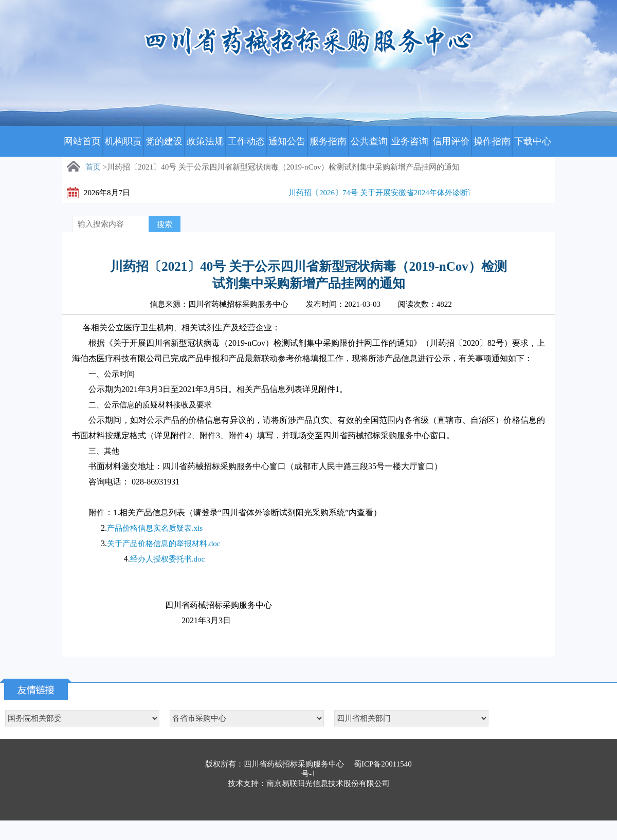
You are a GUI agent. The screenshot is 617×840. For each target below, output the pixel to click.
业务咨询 (410, 141)
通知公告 (287, 141)
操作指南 (492, 141)
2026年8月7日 (107, 193)
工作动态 (246, 141)
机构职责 (123, 141)
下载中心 (533, 141)
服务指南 (328, 141)
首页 (93, 167)
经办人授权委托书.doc (167, 559)
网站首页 (82, 141)
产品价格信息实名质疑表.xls (155, 528)
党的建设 (164, 141)
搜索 (165, 225)
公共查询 (369, 141)
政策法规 (205, 141)
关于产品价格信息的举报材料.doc (164, 544)
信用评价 (451, 141)
